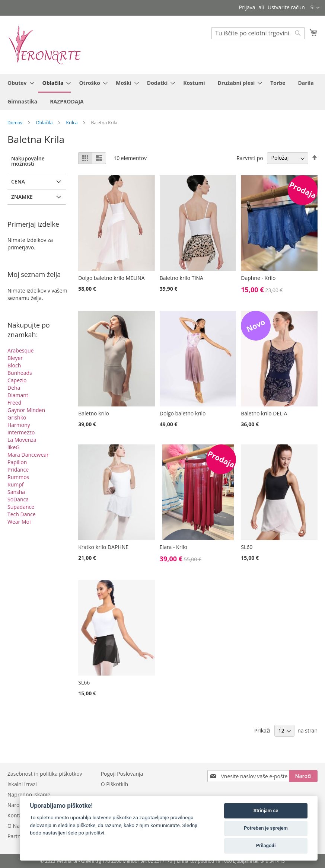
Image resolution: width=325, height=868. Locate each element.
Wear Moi (19, 522)
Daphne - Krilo (258, 278)
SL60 (247, 547)
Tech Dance (22, 514)
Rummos (18, 477)
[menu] (162, 92)
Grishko (17, 417)
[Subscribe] (303, 776)
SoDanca (18, 499)
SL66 (84, 682)
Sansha (16, 492)
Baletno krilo (93, 413)
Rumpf (15, 484)
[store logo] (45, 44)
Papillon (17, 462)
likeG (13, 447)
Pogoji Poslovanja (122, 774)
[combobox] (258, 33)
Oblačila (45, 123)
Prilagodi (266, 845)
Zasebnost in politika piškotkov (45, 774)
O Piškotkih (114, 784)
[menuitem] (19, 83)
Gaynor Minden (26, 410)
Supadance (21, 507)
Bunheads (20, 373)
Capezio (17, 380)
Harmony (19, 425)
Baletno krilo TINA (181, 278)
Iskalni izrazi (22, 784)
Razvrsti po (250, 158)
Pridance (18, 470)
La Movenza (22, 440)
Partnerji (18, 836)
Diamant (18, 395)
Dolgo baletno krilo (183, 413)
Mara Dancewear (28, 455)
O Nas (15, 826)
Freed (14, 403)
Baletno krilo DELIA (264, 413)
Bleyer (15, 358)
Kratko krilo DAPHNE (103, 547)
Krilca (73, 123)
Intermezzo (21, 432)
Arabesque (20, 350)
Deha (14, 388)
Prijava (247, 7)
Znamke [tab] (22, 197)
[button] (315, 8)
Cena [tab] (18, 181)
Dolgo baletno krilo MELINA (111, 278)
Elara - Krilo (173, 547)
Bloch (14, 365)
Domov (15, 123)
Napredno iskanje (29, 794)
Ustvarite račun (286, 7)
